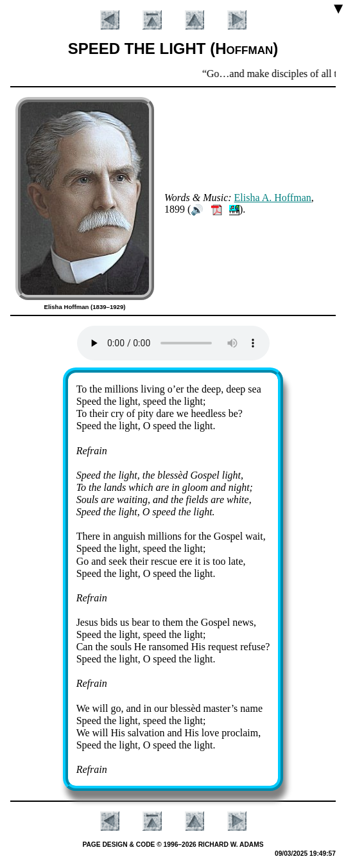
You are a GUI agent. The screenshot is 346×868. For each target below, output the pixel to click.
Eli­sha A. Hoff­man (273, 198)
